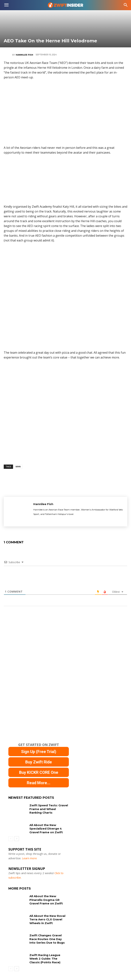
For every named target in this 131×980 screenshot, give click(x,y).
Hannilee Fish (24, 55)
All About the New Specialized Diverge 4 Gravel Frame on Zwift (46, 829)
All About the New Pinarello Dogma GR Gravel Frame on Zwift (46, 900)
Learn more (29, 858)
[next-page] (17, 839)
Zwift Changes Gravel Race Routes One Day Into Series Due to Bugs (47, 939)
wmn (18, 467)
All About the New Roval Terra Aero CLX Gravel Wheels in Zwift (47, 919)
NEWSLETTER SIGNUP (27, 869)
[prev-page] (11, 839)
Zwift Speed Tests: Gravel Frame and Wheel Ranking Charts (49, 809)
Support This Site (25, 849)
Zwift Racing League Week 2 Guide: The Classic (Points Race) (45, 959)
